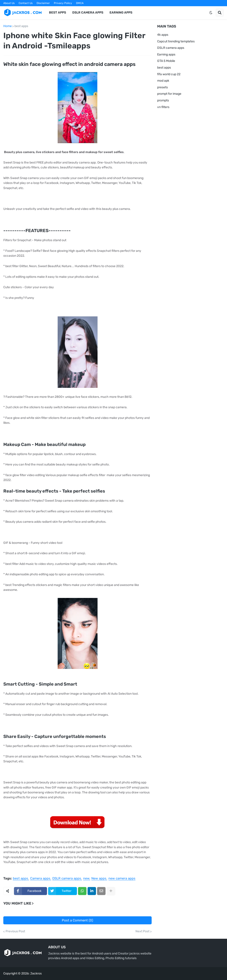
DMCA (80, 3)
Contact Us (26, 3)
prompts (163, 100)
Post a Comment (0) (77, 920)
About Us (9, 3)
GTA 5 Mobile (166, 61)
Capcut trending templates (176, 41)
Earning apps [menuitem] (121, 13)
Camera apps (40, 879)
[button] (211, 13)
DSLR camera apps (67, 879)
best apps (21, 26)
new (86, 879)
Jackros (36, 973)
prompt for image (169, 94)
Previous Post (15, 931)
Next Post (142, 931)
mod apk (163, 81)
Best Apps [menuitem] (58, 13)
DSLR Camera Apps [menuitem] (88, 13)
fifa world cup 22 (169, 74)
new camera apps (122, 879)
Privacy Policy (63, 3)
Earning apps (166, 54)
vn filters (163, 107)
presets (162, 87)
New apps (99, 879)
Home (8, 26)
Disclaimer (43, 3)
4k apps (163, 35)
